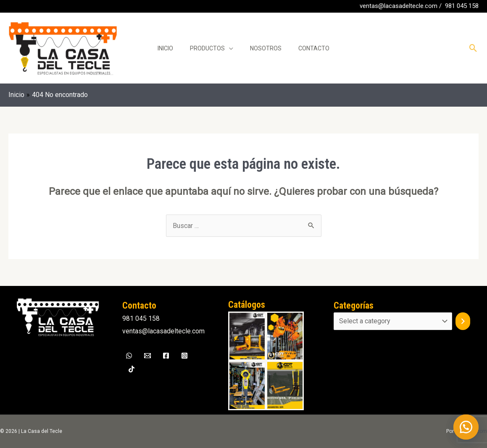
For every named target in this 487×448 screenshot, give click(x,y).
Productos (207, 48)
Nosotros (266, 48)
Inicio (165, 48)
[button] (466, 427)
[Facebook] (12, 7)
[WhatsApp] (25, 7)
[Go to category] (463, 321)
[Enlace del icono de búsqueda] (473, 48)
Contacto (314, 48)
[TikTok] (132, 369)
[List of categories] (393, 321)
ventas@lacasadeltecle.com (399, 6)
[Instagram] (184, 356)
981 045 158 (462, 6)
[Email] (147, 356)
